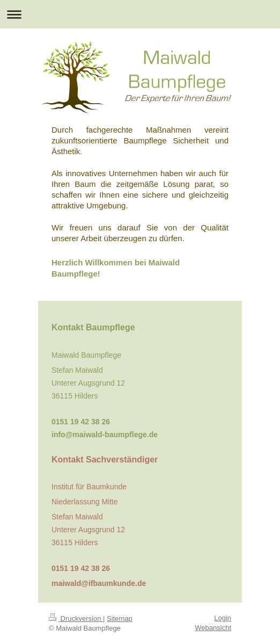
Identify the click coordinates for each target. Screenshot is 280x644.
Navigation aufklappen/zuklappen (140, 14)
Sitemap (120, 618)
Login (223, 618)
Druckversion (76, 618)
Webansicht (213, 628)
